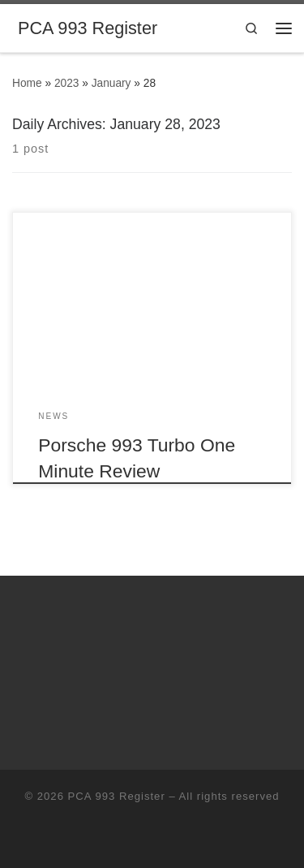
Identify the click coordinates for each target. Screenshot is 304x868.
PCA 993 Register (117, 796)
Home (27, 83)
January (111, 83)
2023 (67, 83)
